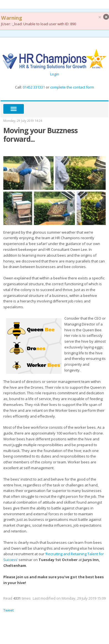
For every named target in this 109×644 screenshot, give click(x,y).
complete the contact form (72, 87)
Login (55, 74)
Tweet (8, 610)
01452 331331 (34, 87)
